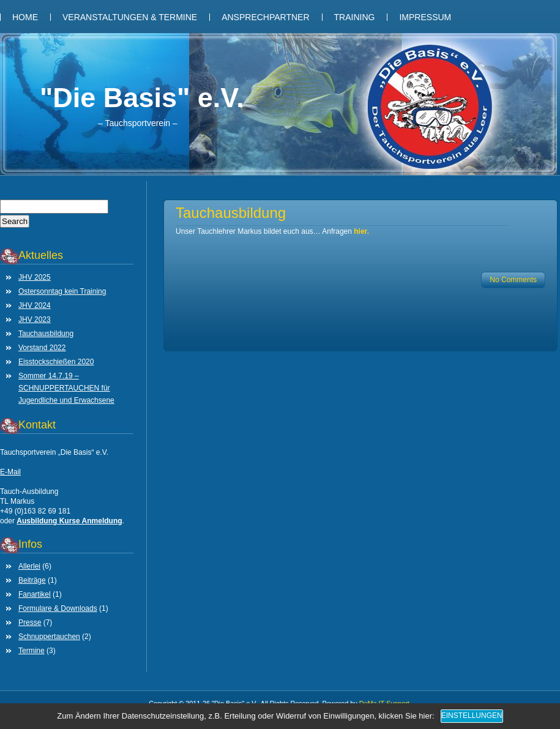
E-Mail (10, 472)
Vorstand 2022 (42, 348)
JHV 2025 (35, 277)
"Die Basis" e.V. (142, 98)
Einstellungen (472, 716)
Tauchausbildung (46, 334)
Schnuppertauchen (49, 637)
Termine (32, 651)
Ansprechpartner (265, 17)
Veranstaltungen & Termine (130, 17)
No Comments (513, 280)
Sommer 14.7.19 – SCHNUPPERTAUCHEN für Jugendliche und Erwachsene (66, 388)
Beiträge (32, 580)
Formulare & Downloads (58, 608)
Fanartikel (35, 594)
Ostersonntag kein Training (62, 291)
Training (355, 17)
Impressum (425, 17)
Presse (30, 622)
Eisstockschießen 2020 (56, 362)
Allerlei (29, 566)
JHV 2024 (35, 305)
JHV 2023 (35, 320)
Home (25, 17)
